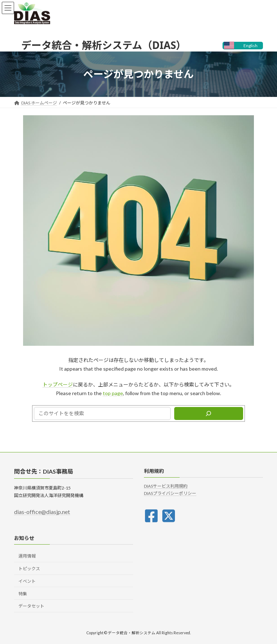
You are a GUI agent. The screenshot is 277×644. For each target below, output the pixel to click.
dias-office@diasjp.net (42, 512)
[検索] (209, 413)
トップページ (58, 384)
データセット (31, 606)
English (250, 46)
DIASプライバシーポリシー (170, 493)
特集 (23, 594)
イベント (27, 581)
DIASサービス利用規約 (166, 486)
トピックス (29, 569)
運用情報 (27, 556)
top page (113, 393)
